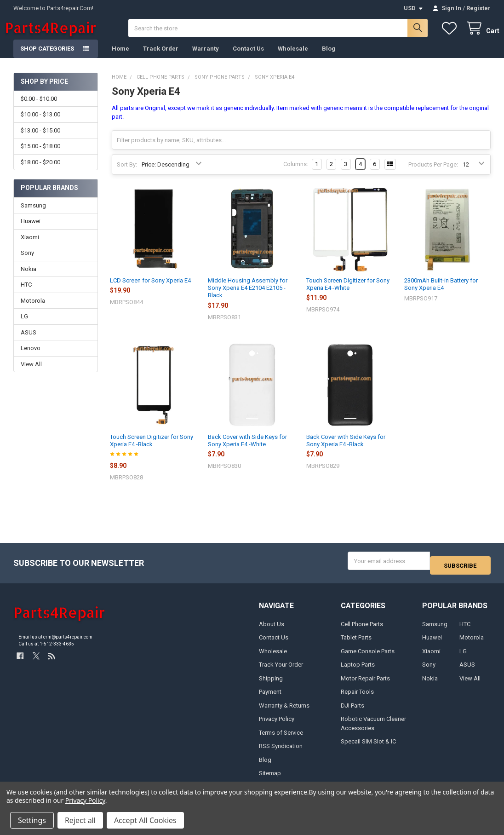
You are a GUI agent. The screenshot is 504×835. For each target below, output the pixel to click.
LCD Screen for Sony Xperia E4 (150, 290)
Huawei (31, 230)
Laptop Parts (358, 670)
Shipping (271, 683)
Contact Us (248, 58)
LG (24, 325)
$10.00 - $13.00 (40, 124)
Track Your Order (281, 670)
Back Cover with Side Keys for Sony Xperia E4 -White (247, 450)
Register (478, 8)
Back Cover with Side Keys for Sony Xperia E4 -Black (346, 450)
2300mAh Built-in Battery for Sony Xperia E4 (441, 293)
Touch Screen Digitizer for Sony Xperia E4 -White (348, 293)
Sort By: (127, 174)
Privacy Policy (277, 724)
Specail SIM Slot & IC (368, 746)
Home (120, 58)
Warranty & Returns (284, 710)
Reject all (80, 820)
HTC (26, 294)
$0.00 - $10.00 (39, 108)
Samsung (33, 215)
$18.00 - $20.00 (40, 171)
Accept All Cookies (145, 820)
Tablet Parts (356, 642)
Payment (270, 697)
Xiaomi (30, 246)
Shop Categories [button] (47, 58)
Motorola (33, 310)
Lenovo (31, 357)
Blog (329, 58)
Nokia (29, 278)
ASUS (29, 342)
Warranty (206, 58)
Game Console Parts (368, 656)
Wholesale (293, 58)
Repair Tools (357, 697)
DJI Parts (352, 710)
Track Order (161, 58)
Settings (32, 820)
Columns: (296, 173)
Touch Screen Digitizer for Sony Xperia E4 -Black (152, 450)
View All (31, 373)
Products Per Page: (433, 174)
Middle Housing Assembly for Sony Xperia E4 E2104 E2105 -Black (248, 297)
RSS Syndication (281, 751)
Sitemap (270, 778)
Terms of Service (281, 737)
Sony (27, 262)
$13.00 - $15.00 (40, 140)
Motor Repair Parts (365, 683)
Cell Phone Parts (362, 629)
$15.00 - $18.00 (40, 155)
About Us (272, 629)
